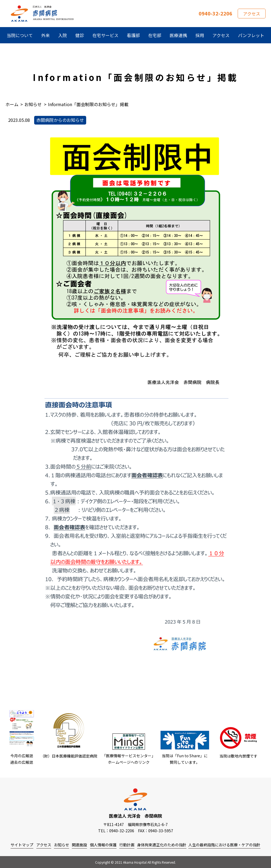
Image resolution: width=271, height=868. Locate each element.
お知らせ (62, 845)
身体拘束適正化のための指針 (162, 845)
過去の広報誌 (22, 762)
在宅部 (155, 35)
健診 (80, 35)
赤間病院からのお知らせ (60, 120)
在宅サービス (105, 35)
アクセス (252, 14)
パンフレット (251, 35)
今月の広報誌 (22, 756)
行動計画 (127, 845)
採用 (200, 35)
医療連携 (178, 35)
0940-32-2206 (215, 13)
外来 (46, 35)
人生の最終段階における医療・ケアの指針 (224, 845)
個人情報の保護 (103, 845)
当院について (20, 35)
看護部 (133, 35)
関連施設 (79, 845)
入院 (63, 35)
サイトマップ (22, 845)
